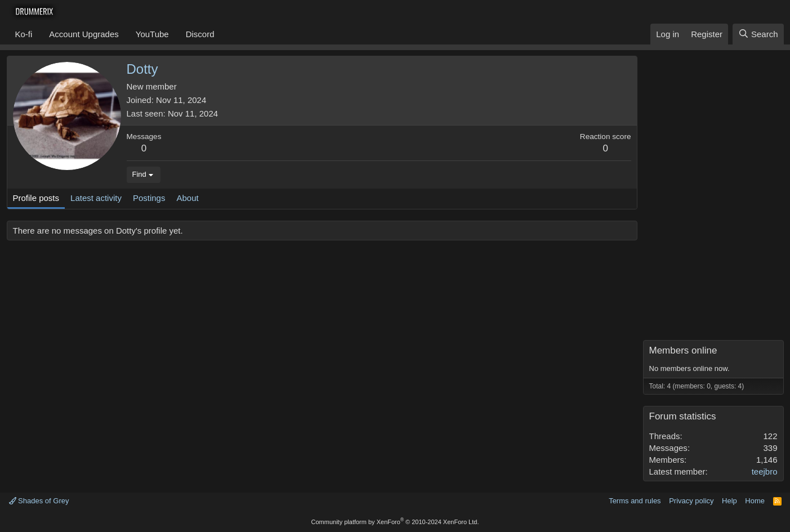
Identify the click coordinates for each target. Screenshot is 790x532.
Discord (200, 34)
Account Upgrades (84, 34)
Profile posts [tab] (36, 198)
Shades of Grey (39, 501)
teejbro (765, 471)
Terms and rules (635, 501)
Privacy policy (691, 501)
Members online (683, 350)
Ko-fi (24, 34)
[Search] (758, 34)
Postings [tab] (149, 198)
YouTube (152, 34)
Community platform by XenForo (395, 522)
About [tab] (187, 198)
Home (755, 501)
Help (729, 501)
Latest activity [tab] (96, 198)
